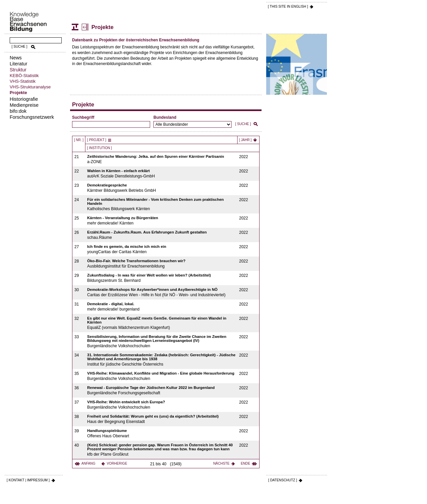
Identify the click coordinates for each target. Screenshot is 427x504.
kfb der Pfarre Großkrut (161, 450)
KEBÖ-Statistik (24, 76)
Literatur (19, 64)
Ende (246, 463)
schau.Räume (161, 235)
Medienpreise (24, 105)
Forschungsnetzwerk (32, 117)
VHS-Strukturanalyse (30, 87)
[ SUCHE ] (20, 47)
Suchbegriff (83, 117)
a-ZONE (161, 159)
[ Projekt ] (97, 140)
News (16, 58)
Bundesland (165, 117)
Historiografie (24, 99)
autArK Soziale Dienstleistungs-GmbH (161, 174)
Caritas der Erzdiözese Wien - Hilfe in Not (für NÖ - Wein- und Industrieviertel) (161, 292)
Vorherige (117, 463)
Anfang (88, 463)
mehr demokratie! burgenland (161, 307)
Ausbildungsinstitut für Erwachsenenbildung (161, 264)
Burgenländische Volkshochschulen (161, 341)
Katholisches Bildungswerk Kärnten (161, 204)
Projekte (18, 93)
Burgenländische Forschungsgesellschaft (161, 390)
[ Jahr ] (245, 140)
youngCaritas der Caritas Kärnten (161, 249)
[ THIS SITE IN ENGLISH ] (288, 7)
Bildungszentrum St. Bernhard (161, 278)
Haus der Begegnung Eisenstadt (161, 419)
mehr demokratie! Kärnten (161, 221)
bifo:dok (18, 111)
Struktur (18, 70)
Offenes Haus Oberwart (161, 433)
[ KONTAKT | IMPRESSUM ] (28, 480)
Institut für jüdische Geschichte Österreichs (161, 360)
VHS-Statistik (23, 81)
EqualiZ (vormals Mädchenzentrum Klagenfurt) (161, 323)
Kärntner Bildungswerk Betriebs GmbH (161, 188)
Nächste (221, 463)
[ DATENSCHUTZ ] (283, 480)
